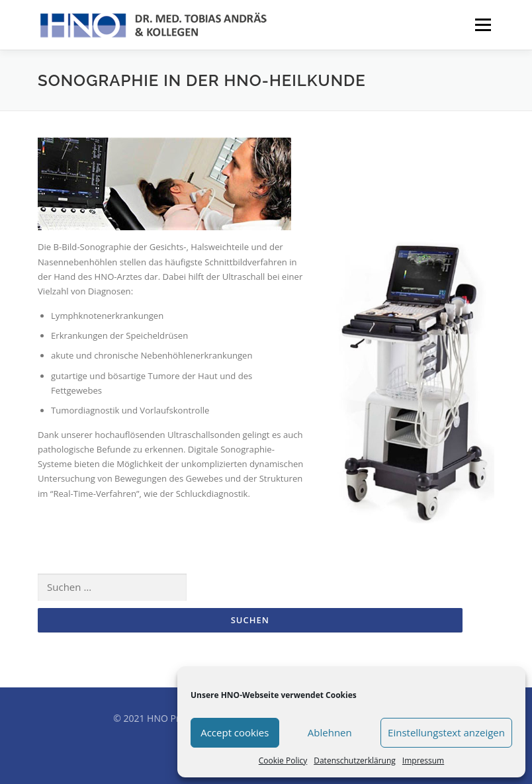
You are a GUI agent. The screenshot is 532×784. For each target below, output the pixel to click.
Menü (483, 24)
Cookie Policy (283, 761)
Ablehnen (330, 732)
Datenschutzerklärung (355, 761)
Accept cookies (235, 732)
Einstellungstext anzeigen (446, 732)
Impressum (423, 761)
